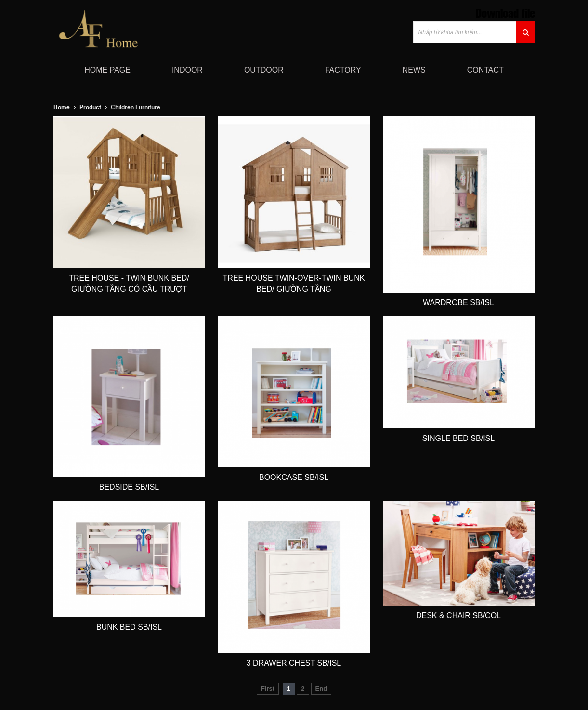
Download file (505, 12)
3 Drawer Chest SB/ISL (294, 663)
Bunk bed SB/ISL (129, 627)
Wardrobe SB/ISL (458, 303)
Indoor (187, 70)
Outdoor (264, 70)
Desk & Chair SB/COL (458, 615)
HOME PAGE (107, 70)
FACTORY (343, 70)
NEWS (414, 70)
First (268, 689)
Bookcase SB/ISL (294, 477)
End (321, 689)
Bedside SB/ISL (129, 487)
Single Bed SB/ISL (458, 438)
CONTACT (485, 70)
